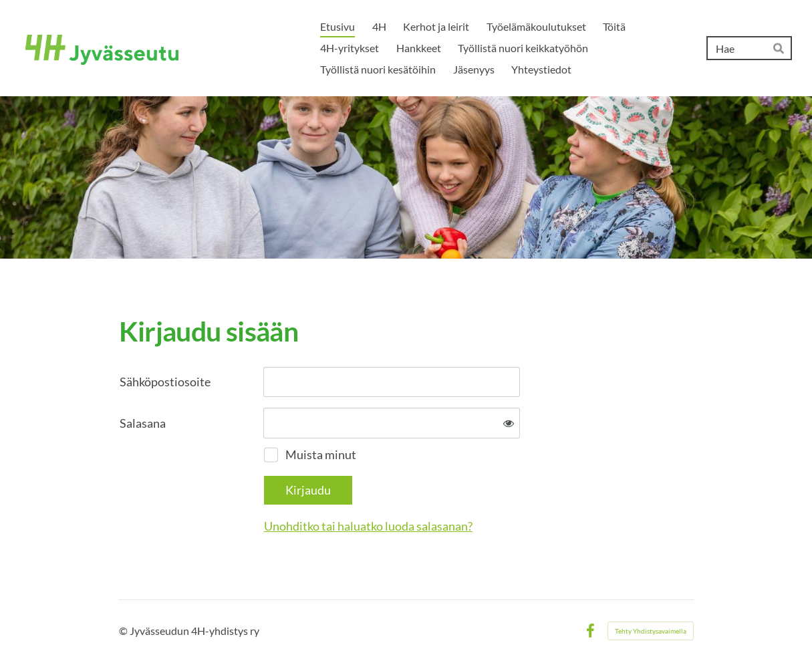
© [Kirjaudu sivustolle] (124, 631)
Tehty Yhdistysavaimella (651, 631)
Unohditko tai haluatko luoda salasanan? (368, 526)
